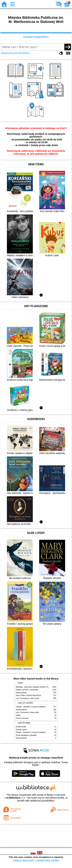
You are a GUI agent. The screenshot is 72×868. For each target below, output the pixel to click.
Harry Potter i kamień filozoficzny (29, 695)
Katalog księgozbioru (36, 37)
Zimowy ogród (21, 730)
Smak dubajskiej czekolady (26, 735)
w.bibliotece (15, 798)
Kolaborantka (21, 727)
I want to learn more (23, 860)
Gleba (18, 715)
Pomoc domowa (22, 718)
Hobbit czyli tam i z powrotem (27, 690)
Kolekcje (25, 53)
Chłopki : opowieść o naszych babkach (31, 707)
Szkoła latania (21, 693)
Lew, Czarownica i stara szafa (27, 698)
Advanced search (11, 53)
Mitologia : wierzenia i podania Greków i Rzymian (35, 687)
